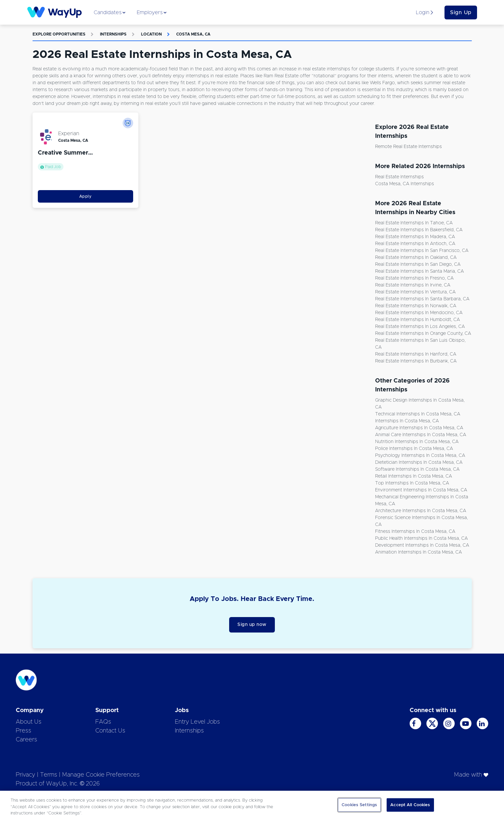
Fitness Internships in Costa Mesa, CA (415, 532)
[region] (252, 805)
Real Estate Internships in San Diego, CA (418, 264)
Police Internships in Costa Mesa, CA (414, 449)
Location (151, 34)
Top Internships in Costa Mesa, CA (412, 483)
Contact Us (110, 731)
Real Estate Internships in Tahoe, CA (414, 223)
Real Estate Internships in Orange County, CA (423, 334)
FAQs (103, 722)
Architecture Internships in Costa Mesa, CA (421, 511)
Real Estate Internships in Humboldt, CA (418, 320)
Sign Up (461, 12)
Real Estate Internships (399, 177)
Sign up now (252, 625)
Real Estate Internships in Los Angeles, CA (420, 327)
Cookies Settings (359, 805)
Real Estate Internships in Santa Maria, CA (420, 271)
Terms (49, 775)
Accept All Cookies (410, 805)
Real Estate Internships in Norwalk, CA (416, 306)
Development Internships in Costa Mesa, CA (422, 545)
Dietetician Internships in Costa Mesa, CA (419, 462)
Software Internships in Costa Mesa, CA (417, 469)
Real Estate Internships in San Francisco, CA (422, 251)
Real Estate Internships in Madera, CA (415, 237)
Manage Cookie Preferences (101, 775)
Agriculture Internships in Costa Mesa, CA (419, 428)
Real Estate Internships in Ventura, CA (415, 292)
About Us (29, 722)
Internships (113, 34)
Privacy (25, 775)
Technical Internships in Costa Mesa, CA (418, 414)
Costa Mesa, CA (193, 34)
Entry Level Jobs (197, 722)
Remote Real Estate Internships (408, 147)
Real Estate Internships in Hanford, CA (416, 354)
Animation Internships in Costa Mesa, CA (419, 552)
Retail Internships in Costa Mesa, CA (414, 476)
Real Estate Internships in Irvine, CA (413, 285)
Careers (26, 740)
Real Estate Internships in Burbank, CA (416, 361)
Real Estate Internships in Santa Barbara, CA (422, 299)
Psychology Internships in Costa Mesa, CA (420, 456)
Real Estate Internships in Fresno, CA (414, 278)
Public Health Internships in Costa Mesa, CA (421, 538)
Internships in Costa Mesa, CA (407, 421)
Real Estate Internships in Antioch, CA (415, 244)
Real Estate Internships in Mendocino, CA (419, 313)
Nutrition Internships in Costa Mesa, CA (417, 442)
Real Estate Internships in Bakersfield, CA (419, 230)
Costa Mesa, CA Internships (405, 184)
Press (24, 731)
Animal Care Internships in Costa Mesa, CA (421, 435)
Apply (85, 196)
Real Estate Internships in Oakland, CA (416, 258)
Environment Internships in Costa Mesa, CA (421, 490)
